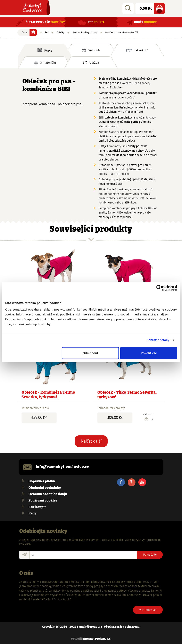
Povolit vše (149, 353)
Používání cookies (43, 501)
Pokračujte (150, 555)
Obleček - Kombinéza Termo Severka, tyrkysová (48, 395)
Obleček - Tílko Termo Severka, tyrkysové (127, 395)
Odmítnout (90, 353)
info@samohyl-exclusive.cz (62, 467)
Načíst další (91, 441)
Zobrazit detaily (158, 340)
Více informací (148, 610)
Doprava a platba (42, 481)
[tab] (45, 50)
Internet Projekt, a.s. (97, 639)
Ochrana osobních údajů (48, 494)
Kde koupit (37, 507)
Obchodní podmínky (45, 488)
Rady (32, 514)
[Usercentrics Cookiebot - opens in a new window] (159, 288)
